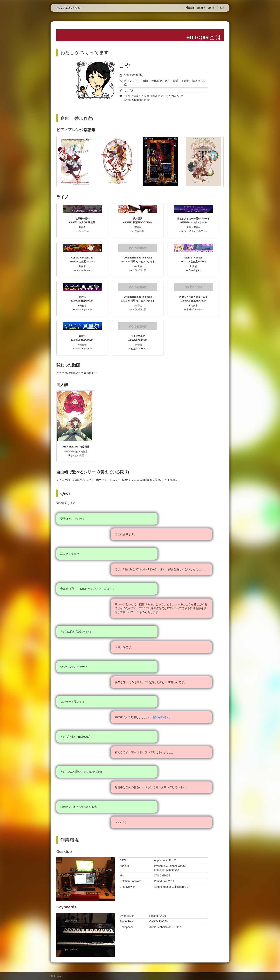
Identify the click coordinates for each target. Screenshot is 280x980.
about (190, 8)
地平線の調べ (160, 717)
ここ (117, 534)
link (220, 8)
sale (211, 8)
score (201, 8)
